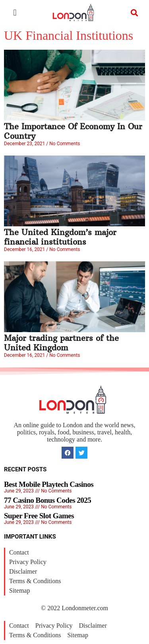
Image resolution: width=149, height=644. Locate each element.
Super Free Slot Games (39, 516)
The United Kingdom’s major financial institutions (60, 237)
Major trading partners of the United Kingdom (61, 343)
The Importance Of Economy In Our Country (73, 131)
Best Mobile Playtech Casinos (49, 484)
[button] (15, 13)
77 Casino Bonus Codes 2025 (47, 500)
